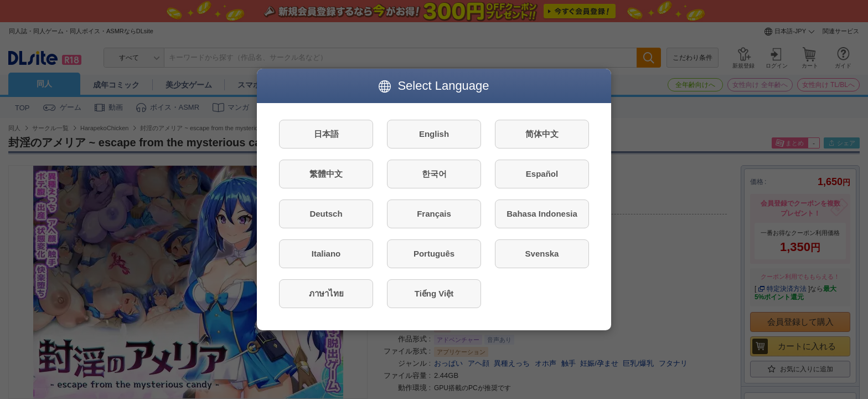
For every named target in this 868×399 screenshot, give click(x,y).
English (434, 134)
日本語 (326, 134)
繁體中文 (326, 174)
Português (434, 254)
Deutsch (326, 214)
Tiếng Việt (434, 293)
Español (542, 174)
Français (434, 214)
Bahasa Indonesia (542, 214)
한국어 (434, 174)
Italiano (326, 254)
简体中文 (542, 134)
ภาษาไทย (326, 293)
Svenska (542, 254)
